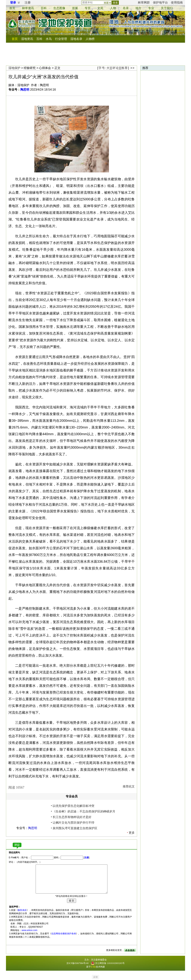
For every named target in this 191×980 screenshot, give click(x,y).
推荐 (125, 68)
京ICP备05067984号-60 (78, 963)
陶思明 (25, 90)
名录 (126, 8)
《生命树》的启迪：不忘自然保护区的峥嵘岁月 (84, 811)
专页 (88, 8)
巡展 (75, 8)
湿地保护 (14, 68)
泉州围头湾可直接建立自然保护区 (75, 828)
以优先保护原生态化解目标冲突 (73, 806)
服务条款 (22, 910)
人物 (113, 8)
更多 (132, 833)
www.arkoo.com (30, 930)
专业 (151, 8)
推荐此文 (129, 786)
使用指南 (177, 3)
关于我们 (167, 8)
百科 (44, 8)
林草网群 (144, 3)
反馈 (95, 977)
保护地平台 (160, 3)
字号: (104, 68)
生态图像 (59, 8)
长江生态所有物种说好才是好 (72, 817)
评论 (116, 68)
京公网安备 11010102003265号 (108, 963)
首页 (12, 8)
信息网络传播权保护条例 (64, 934)
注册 (28, 3)
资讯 (28, 8)
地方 (138, 8)
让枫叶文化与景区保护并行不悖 (73, 823)
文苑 (100, 8)
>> (133, 68)
